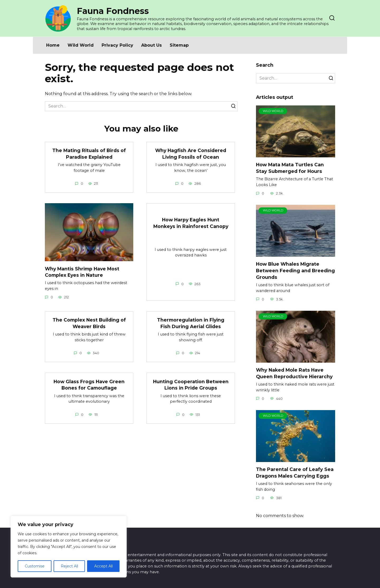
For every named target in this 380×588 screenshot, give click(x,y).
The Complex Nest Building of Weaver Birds (89, 323)
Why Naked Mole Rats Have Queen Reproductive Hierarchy (294, 373)
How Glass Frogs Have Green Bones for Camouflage (89, 385)
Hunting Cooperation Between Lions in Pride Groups (191, 385)
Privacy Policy (117, 45)
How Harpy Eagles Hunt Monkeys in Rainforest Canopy (191, 223)
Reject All (69, 566)
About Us (151, 45)
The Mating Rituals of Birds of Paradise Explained (89, 154)
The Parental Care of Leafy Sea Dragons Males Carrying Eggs (295, 473)
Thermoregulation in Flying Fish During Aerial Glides (191, 323)
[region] (69, 547)
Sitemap (179, 45)
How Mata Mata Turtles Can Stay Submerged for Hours (290, 168)
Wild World (81, 45)
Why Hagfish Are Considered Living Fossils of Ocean (191, 154)
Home (53, 45)
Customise (35, 566)
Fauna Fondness (113, 11)
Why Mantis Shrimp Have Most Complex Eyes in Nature (82, 272)
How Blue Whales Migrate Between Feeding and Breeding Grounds (295, 270)
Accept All (103, 566)
